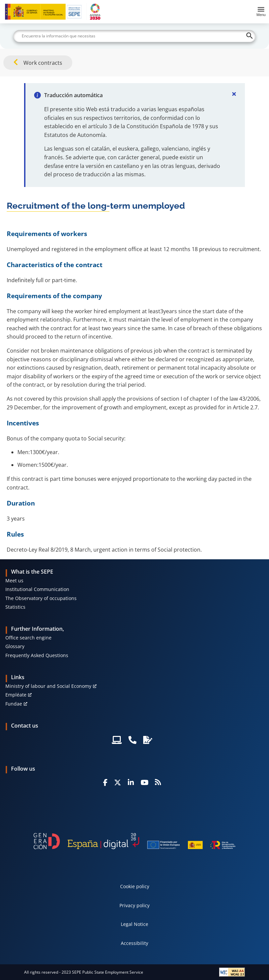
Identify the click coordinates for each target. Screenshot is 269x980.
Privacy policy (134, 905)
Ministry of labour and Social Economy (48, 686)
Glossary (15, 646)
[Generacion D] (134, 841)
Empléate (16, 695)
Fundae (14, 704)
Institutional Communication (37, 589)
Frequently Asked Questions (37, 655)
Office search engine (28, 638)
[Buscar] (134, 36)
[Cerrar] (234, 94)
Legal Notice (134, 924)
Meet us (14, 580)
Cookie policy (135, 886)
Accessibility (134, 943)
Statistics (15, 607)
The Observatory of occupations (41, 598)
